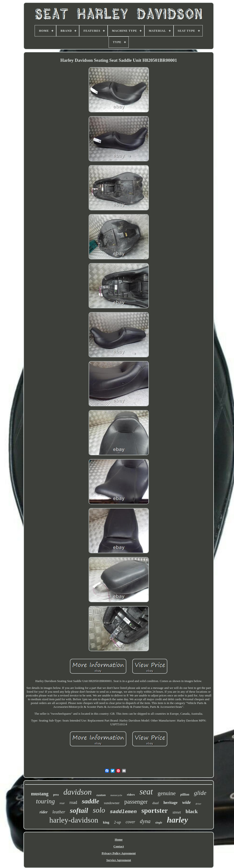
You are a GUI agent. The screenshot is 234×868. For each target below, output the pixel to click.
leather (59, 812)
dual (156, 803)
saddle (90, 801)
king (106, 822)
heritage (170, 803)
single (159, 823)
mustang (40, 794)
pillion (185, 795)
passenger (136, 802)
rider (44, 812)
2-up (117, 822)
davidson (77, 792)
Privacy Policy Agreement (119, 853)
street (177, 812)
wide (187, 802)
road (73, 802)
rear (62, 803)
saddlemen (123, 812)
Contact (119, 846)
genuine (167, 793)
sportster (155, 810)
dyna (145, 821)
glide (200, 793)
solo (99, 810)
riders (131, 795)
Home (119, 839)
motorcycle (116, 795)
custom (101, 795)
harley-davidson (74, 820)
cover (130, 822)
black (192, 811)
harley (177, 820)
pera (56, 795)
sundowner (112, 803)
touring (46, 801)
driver (198, 804)
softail (79, 810)
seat (146, 792)
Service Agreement (119, 860)
